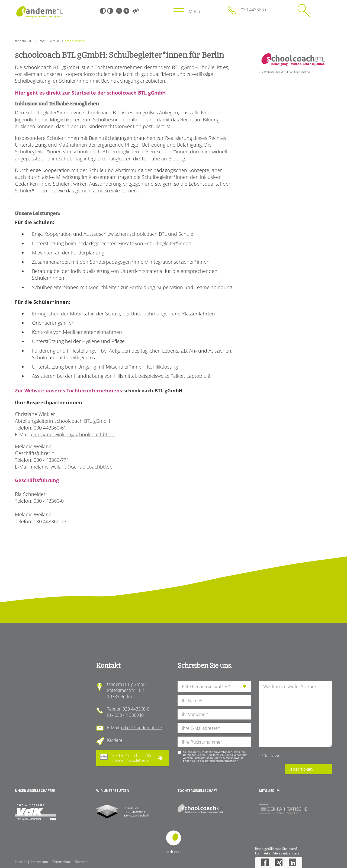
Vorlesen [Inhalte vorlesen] (136, 11)
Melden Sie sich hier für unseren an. (131, 758)
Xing (279, 862)
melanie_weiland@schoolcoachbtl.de (72, 467)
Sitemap (81, 862)
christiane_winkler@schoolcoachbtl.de (73, 434)
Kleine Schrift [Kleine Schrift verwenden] (119, 11)
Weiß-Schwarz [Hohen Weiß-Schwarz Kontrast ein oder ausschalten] (110, 11)
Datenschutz (62, 862)
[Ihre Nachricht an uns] (295, 714)
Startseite (39, 12)
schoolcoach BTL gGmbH (153, 391)
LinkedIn (293, 862)
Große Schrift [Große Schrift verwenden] (126, 11)
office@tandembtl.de (142, 728)
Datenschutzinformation (221, 761)
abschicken (301, 769)
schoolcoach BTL (102, 112)
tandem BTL (23, 41)
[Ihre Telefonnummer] (214, 742)
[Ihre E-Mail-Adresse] (214, 728)
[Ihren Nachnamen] (214, 700)
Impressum (39, 862)
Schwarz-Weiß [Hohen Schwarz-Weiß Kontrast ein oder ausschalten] (103, 11)
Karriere (115, 740)
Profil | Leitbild (48, 41)
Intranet (21, 862)
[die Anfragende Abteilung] (214, 687)
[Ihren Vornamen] (214, 714)
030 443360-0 (254, 10)
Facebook (265, 862)
